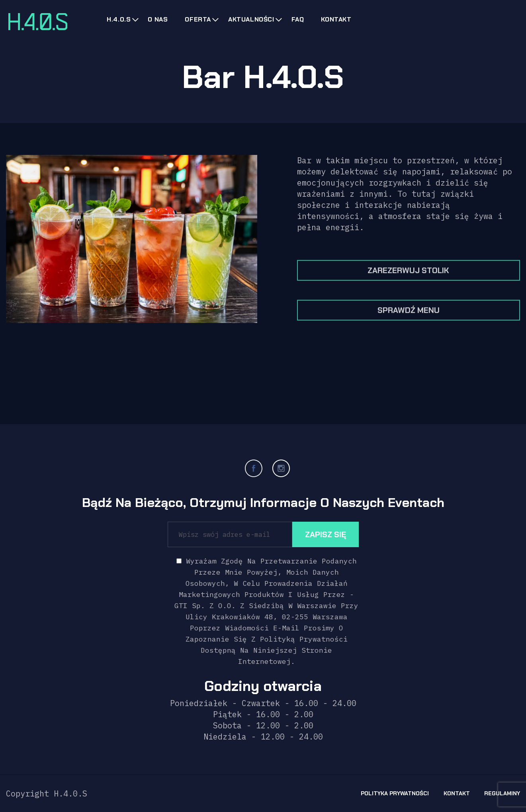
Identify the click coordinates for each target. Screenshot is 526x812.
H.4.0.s (119, 19)
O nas (158, 19)
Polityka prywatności (395, 793)
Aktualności (251, 19)
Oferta (198, 19)
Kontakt (336, 19)
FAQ (298, 19)
